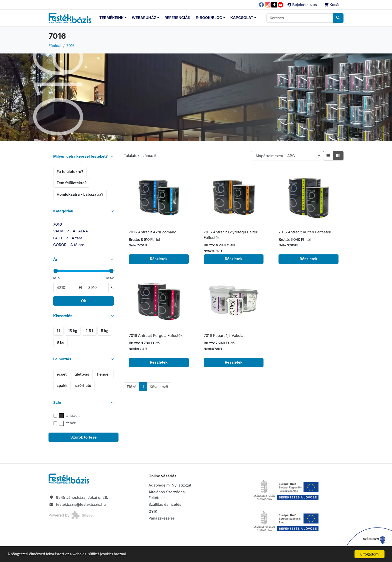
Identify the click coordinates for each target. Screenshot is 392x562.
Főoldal (55, 46)
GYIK (153, 511)
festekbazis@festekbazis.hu (81, 504)
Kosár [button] (332, 5)
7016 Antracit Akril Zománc (152, 232)
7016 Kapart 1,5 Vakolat (224, 335)
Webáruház (144, 18)
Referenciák (177, 18)
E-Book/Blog (209, 18)
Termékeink (111, 18)
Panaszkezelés (162, 518)
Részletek (159, 259)
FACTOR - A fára (68, 238)
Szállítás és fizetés (165, 504)
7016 (71, 46)
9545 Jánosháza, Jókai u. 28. (82, 497)
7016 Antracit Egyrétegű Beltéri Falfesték (231, 235)
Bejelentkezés (302, 5)
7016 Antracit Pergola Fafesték (156, 335)
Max (110, 278)
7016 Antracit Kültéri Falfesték (305, 232)
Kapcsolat (242, 18)
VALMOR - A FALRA (71, 231)
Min (56, 278)
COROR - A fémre (69, 245)
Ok (83, 301)
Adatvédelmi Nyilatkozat (170, 485)
